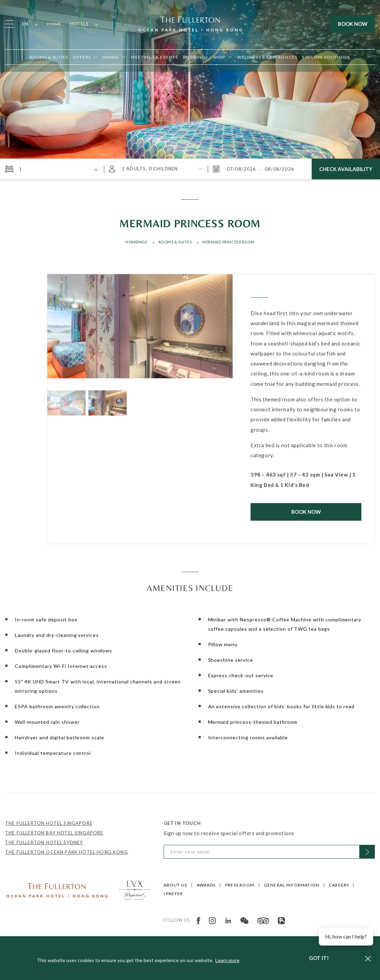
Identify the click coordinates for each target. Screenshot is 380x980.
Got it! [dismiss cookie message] (319, 958)
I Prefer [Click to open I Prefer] (173, 894)
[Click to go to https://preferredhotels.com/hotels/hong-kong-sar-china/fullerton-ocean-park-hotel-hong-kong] (135, 890)
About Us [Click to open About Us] (175, 885)
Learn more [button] (227, 960)
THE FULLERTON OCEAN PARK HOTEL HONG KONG (67, 852)
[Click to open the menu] (9, 24)
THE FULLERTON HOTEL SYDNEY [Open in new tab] (44, 842)
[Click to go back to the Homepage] (190, 23)
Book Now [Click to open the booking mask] (353, 24)
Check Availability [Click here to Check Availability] (346, 169)
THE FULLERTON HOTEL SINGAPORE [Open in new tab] (49, 823)
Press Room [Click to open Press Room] (240, 885)
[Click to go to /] (57, 890)
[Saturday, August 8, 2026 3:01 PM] (279, 169)
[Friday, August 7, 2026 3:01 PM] (242, 169)
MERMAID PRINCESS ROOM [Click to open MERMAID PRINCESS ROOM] (228, 242)
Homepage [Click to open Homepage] (136, 242)
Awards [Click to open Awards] (206, 885)
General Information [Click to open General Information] (292, 885)
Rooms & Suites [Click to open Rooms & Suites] (175, 242)
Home (54, 24)
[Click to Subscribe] (367, 852)
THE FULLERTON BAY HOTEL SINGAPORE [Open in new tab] (54, 833)
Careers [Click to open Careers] (339, 885)
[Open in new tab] (223, 57)
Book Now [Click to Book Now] (306, 512)
